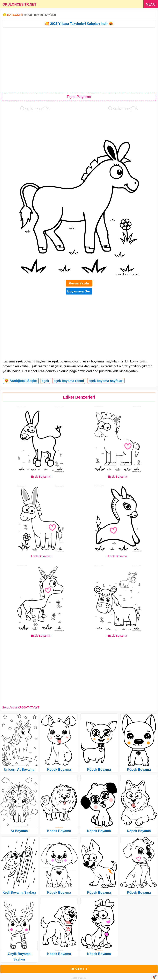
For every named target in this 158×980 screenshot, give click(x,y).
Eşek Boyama (41, 476)
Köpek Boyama (59, 770)
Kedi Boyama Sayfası (19, 892)
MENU (151, 4)
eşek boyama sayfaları (106, 381)
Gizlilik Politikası (79, 978)
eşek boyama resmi (69, 381)
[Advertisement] (79, 60)
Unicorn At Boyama (19, 770)
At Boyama (19, 831)
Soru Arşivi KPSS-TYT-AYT (21, 707)
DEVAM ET (79, 969)
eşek (45, 381)
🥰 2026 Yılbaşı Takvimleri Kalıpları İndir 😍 (79, 24)
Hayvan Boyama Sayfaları (40, 15)
